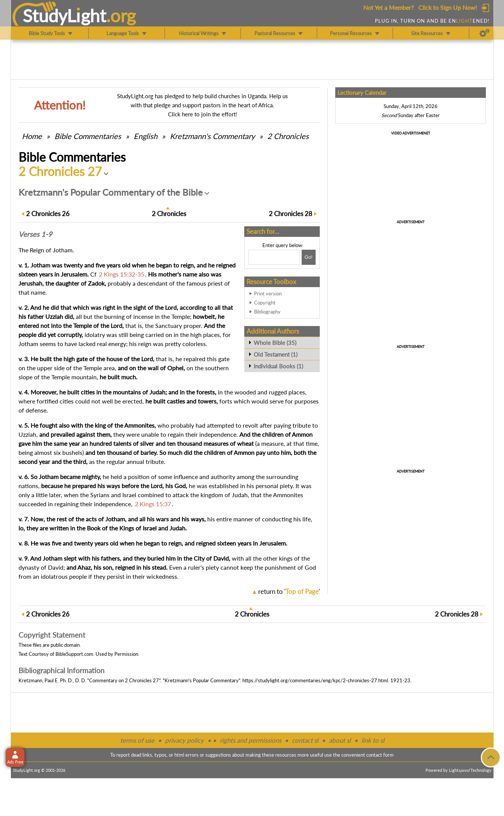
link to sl (373, 740)
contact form (380, 755)
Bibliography (267, 312)
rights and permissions (250, 740)
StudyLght (64, 15)
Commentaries (88, 136)
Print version (268, 294)
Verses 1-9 (35, 234)
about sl (340, 740)
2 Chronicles (288, 136)
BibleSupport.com (74, 654)
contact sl (305, 740)
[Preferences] (485, 33)
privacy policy (184, 740)
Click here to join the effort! (203, 114)
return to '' (289, 591)
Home (32, 136)
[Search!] (309, 257)
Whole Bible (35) (275, 343)
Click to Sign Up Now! (448, 7)
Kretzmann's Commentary (212, 136)
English (146, 136)
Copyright (265, 303)
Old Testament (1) (276, 354)
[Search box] (274, 257)
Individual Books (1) (278, 366)
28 (291, 214)
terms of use (137, 740)
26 (48, 214)
